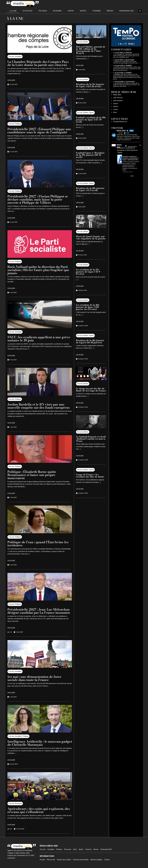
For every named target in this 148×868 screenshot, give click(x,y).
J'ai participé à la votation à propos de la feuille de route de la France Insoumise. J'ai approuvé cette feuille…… (126, 85)
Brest (115, 112)
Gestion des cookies (64, 860)
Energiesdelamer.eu (120, 122)
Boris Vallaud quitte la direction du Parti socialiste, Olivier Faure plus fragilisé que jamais (38, 270)
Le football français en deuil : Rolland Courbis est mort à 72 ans (91, 439)
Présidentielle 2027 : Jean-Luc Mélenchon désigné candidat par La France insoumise (39, 611)
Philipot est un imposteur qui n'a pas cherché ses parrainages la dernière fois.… (126, 62)
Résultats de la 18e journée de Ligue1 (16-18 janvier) (90, 341)
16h (140, 145)
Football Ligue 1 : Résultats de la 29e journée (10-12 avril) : (90, 155)
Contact (107, 860)
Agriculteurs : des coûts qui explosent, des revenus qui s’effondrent (39, 810)
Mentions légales (96, 860)
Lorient (116, 109)
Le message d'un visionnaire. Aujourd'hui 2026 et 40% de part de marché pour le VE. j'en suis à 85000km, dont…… (126, 56)
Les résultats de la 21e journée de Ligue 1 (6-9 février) (88, 272)
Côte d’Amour (118, 98)
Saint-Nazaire (118, 101)
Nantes (116, 106)
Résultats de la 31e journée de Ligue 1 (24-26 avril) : (90, 85)
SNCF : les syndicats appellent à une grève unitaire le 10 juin (39, 339)
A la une (13, 11)
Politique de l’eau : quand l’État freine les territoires (38, 544)
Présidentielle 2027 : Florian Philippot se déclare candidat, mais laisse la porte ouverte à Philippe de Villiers (38, 199)
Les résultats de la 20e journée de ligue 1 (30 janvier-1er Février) (88, 307)
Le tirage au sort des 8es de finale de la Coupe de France (91, 390)
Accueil (42, 860)
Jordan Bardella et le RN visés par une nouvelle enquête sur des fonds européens (39, 406)
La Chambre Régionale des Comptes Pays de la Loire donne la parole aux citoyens (38, 63)
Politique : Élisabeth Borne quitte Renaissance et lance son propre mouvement (32, 475)
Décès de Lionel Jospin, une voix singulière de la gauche (91, 237)
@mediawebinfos (132, 147)
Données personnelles (81, 860)
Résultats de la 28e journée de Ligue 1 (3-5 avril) (90, 189)
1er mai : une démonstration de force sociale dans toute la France (34, 678)
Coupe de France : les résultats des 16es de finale (90, 476)
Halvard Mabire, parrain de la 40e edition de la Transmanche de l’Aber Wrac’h (91, 50)
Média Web (117, 95)
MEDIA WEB (119, 146)
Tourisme (97, 11)
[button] (140, 11)
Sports (83, 11)
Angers (116, 104)
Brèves (110, 11)
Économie (57, 11)
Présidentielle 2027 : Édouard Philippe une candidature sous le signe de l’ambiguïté (39, 131)
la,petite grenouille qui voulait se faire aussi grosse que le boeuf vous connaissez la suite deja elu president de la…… (127, 69)
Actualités (28, 11)
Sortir (71, 11)
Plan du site (51, 860)
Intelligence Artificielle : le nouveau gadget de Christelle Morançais (40, 743)
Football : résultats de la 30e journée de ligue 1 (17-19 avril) (91, 120)
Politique (43, 11)
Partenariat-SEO (127, 11)
